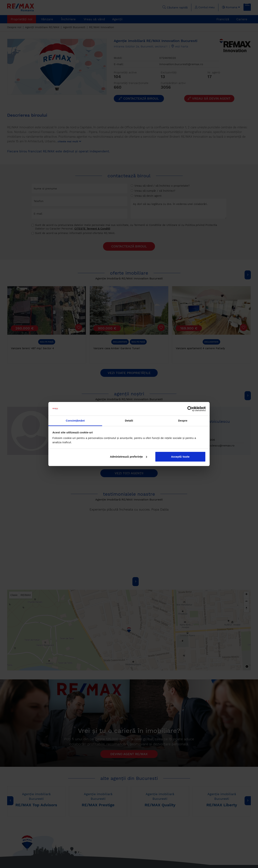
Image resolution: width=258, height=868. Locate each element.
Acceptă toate (180, 457)
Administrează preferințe (129, 457)
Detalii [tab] (129, 421)
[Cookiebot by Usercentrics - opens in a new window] (190, 409)
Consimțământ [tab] (75, 421)
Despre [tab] (183, 421)
